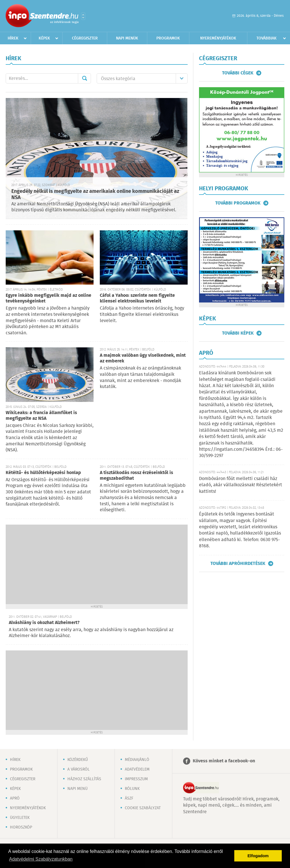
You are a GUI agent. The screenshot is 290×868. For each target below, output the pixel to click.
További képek (238, 333)
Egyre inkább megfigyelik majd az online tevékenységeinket (48, 298)
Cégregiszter (85, 38)
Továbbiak (267, 38)
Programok (168, 38)
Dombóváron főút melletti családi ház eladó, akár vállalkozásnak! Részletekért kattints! (241, 485)
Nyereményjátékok (218, 38)
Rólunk (132, 789)
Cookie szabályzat (143, 808)
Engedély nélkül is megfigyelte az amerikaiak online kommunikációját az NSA (95, 195)
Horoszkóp (21, 827)
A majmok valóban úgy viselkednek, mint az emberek (143, 358)
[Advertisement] (97, 564)
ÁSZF (129, 798)
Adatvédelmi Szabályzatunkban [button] (41, 859)
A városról (78, 769)
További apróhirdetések (238, 564)
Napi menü (77, 789)
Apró (15, 798)
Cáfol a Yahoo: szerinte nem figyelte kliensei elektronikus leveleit (137, 298)
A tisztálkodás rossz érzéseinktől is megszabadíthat (136, 476)
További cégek (238, 73)
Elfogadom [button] (258, 856)
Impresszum (136, 779)
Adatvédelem (137, 769)
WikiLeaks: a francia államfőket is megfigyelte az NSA (41, 416)
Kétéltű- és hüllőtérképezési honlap (43, 473)
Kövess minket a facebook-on (224, 761)
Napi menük (127, 38)
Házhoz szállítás (84, 779)
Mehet (84, 78)
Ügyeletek (20, 818)
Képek (44, 38)
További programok (238, 203)
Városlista (83, 16)
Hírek (13, 38)
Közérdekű (78, 760)
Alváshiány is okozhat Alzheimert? (44, 623)
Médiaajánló (137, 760)
